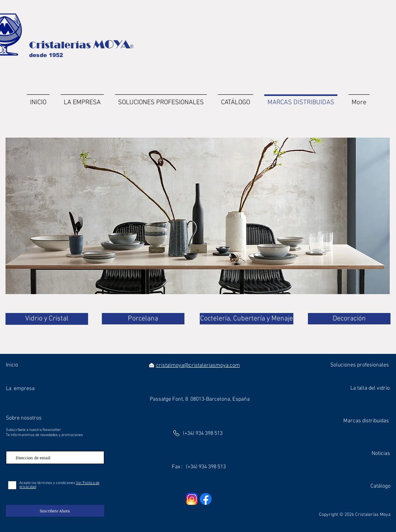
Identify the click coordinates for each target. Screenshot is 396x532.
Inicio (12, 365)
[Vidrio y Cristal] (47, 319)
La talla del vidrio (370, 388)
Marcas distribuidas (366, 421)
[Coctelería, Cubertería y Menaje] (247, 319)
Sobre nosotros (24, 418)
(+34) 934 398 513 (203, 434)
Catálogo (380, 486)
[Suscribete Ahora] (55, 511)
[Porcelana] (143, 319)
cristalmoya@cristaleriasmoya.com (198, 365)
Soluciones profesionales (360, 365)
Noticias (381, 454)
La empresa (20, 389)
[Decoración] (349, 319)
